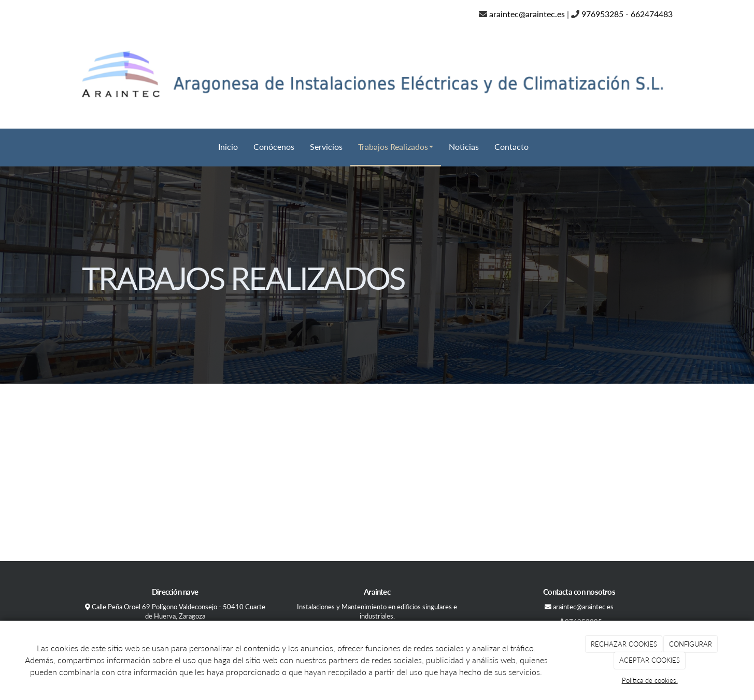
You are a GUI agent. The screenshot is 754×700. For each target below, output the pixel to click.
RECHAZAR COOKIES (624, 644)
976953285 (602, 14)
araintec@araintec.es (527, 14)
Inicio (228, 146)
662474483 (652, 14)
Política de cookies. (650, 680)
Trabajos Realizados (396, 146)
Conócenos (274, 146)
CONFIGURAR (691, 644)
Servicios (326, 146)
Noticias (464, 146)
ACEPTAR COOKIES (650, 660)
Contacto (511, 146)
